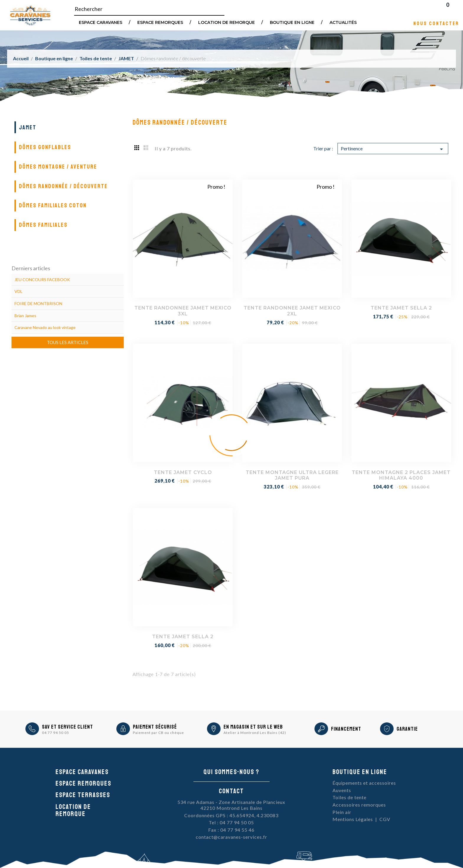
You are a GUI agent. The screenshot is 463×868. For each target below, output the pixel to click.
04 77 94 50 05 (56, 733)
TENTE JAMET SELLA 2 (401, 308)
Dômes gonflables (45, 147)
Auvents (342, 790)
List (146, 147)
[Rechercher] (149, 9)
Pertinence (393, 149)
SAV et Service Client (67, 727)
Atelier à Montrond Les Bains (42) (255, 733)
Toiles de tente (349, 797)
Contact (231, 791)
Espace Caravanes (101, 22)
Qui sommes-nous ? (231, 772)
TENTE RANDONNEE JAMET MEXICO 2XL (292, 311)
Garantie (407, 729)
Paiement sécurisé (155, 727)
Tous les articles (68, 342)
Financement (346, 729)
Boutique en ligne (292, 22)
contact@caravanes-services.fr (231, 837)
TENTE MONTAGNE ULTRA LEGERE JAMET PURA (292, 475)
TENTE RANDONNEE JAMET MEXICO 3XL (183, 311)
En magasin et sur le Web (253, 727)
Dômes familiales (43, 225)
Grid (137, 147)
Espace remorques (160, 22)
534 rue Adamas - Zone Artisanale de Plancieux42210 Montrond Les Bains (231, 805)
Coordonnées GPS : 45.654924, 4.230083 (231, 815)
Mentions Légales (353, 819)
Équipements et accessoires (364, 783)
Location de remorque (226, 22)
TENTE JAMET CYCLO (183, 472)
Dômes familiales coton (53, 205)
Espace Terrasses (83, 795)
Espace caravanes (82, 772)
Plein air (342, 812)
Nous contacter (436, 23)
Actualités (343, 22)
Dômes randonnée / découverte (63, 186)
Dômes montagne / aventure (58, 167)
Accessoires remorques (359, 805)
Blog (455, 9)
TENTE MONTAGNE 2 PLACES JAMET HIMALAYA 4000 (401, 475)
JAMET (28, 127)
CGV (385, 819)
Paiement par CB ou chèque (158, 733)
